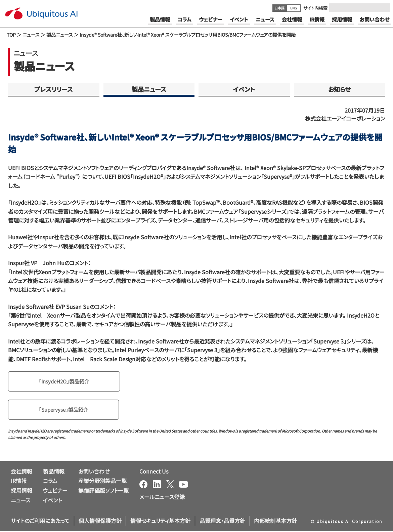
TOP (11, 35)
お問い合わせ (94, 472)
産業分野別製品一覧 (102, 482)
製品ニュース (60, 35)
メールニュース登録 (162, 498)
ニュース (31, 35)
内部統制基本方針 (275, 522)
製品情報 (54, 472)
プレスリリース (54, 89)
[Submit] (383, 8)
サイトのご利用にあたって (40, 522)
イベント (244, 89)
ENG (294, 8)
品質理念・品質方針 (222, 522)
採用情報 (21, 492)
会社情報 (21, 472)
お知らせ (339, 89)
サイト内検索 (315, 8)
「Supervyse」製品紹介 (65, 411)
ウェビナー (55, 492)
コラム (50, 482)
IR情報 (19, 482)
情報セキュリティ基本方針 (160, 522)
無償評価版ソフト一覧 (103, 492)
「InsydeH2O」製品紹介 (66, 382)
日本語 (279, 8)
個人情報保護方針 (100, 522)
